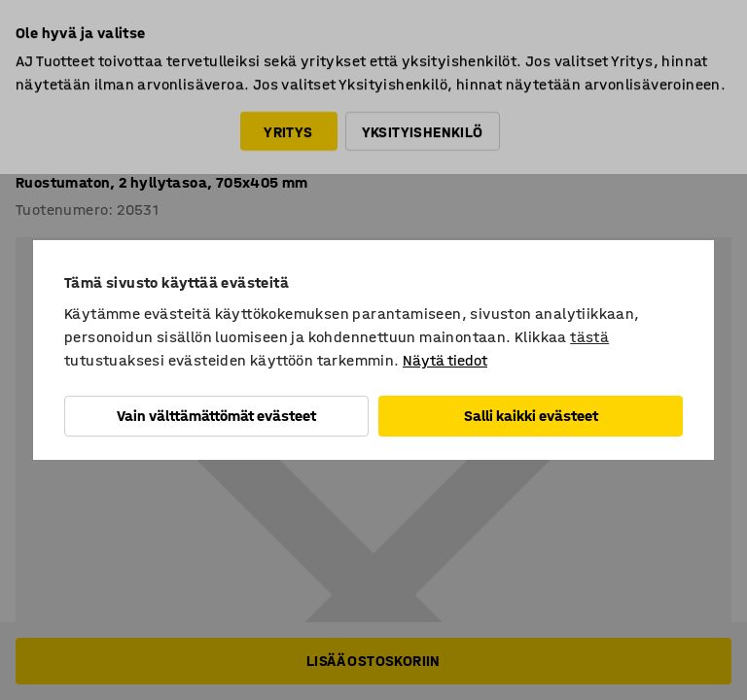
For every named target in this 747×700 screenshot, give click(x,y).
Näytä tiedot (445, 360)
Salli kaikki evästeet (531, 416)
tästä (589, 337)
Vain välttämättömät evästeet (216, 416)
